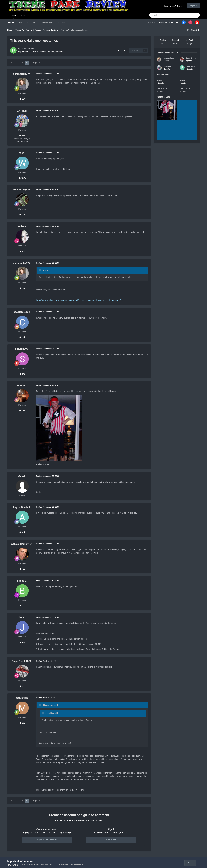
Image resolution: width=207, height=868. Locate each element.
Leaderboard (63, 23)
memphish (22, 698)
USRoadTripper (28, 49)
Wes (22, 153)
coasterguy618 (22, 190)
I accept (191, 863)
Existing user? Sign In (175, 6)
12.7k (22, 178)
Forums (11, 23)
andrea (22, 226)
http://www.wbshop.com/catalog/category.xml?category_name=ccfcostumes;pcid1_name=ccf (78, 300)
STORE (171, 22)
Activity (24, 15)
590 (22, 723)
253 (22, 251)
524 (22, 99)
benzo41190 (192, 66)
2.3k (22, 337)
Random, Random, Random (51, 52)
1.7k (22, 215)
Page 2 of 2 (38, 63)
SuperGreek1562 (22, 661)
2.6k (22, 136)
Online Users (48, 23)
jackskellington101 (22, 544)
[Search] (165, 15)
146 (22, 374)
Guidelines (24, 23)
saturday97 (22, 349)
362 (22, 606)
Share (122, 50)
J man (22, 617)
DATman (22, 111)
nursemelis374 (22, 74)
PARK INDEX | (163, 22)
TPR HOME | (153, 22)
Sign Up (193, 6)
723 (22, 569)
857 (22, 642)
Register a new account (47, 840)
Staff (35, 23)
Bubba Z (22, 581)
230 (22, 686)
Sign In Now (111, 840)
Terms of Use (13, 864)
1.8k (22, 411)
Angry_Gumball (22, 507)
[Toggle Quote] (40, 270)
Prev (17, 63)
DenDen (22, 386)
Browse (13, 17)
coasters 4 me (22, 312)
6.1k (22, 532)
